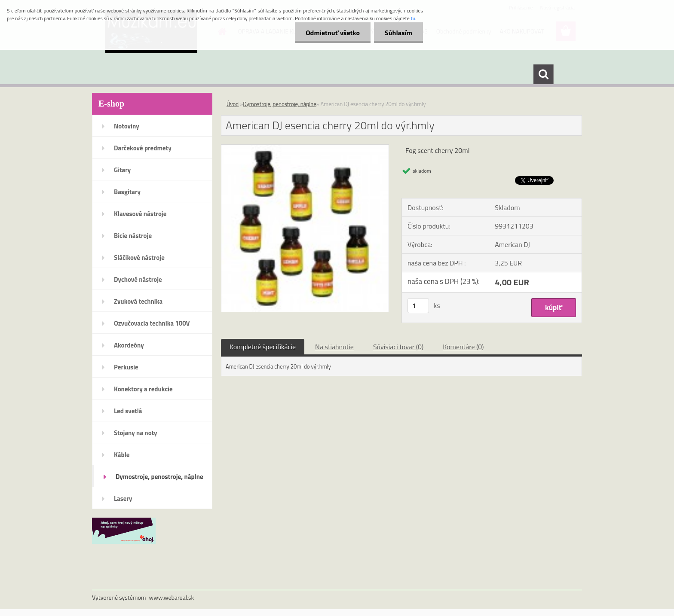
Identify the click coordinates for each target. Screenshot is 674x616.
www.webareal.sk (172, 597)
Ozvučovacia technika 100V (152, 323)
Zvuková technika (138, 301)
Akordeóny (129, 345)
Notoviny (127, 126)
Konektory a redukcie (143, 389)
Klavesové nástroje (140, 214)
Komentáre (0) (463, 347)
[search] (543, 74)
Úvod (233, 104)
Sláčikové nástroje (139, 258)
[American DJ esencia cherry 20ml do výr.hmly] (305, 148)
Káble (122, 455)
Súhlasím (398, 33)
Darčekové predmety (143, 148)
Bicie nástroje (133, 236)
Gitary (122, 170)
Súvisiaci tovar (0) (398, 347)
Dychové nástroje (138, 279)
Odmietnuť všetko (333, 33)
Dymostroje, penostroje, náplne (159, 477)
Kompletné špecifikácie (263, 347)
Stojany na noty (136, 433)
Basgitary (127, 192)
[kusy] (418, 306)
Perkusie (126, 367)
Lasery (123, 499)
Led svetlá (128, 411)
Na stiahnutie (334, 347)
